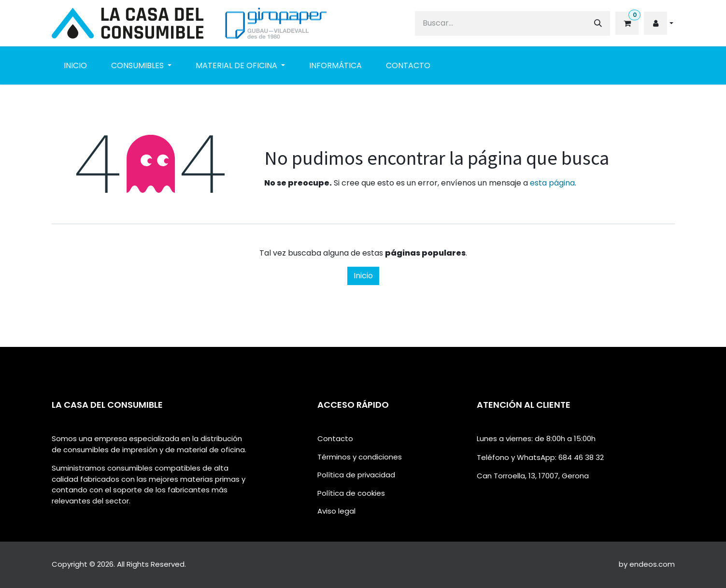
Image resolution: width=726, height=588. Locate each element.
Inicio (363, 276)
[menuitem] (75, 66)
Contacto (335, 438)
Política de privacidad (356, 475)
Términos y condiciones (360, 457)
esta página (552, 183)
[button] (658, 23)
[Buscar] (598, 23)
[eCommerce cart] (626, 23)
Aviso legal (336, 511)
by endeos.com (647, 564)
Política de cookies (351, 493)
